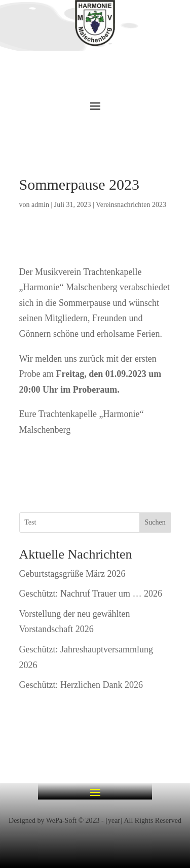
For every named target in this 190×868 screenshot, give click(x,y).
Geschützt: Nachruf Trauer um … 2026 (91, 594)
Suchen (155, 522)
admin (40, 205)
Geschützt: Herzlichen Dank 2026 (81, 685)
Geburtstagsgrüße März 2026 (72, 574)
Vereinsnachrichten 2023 (131, 205)
